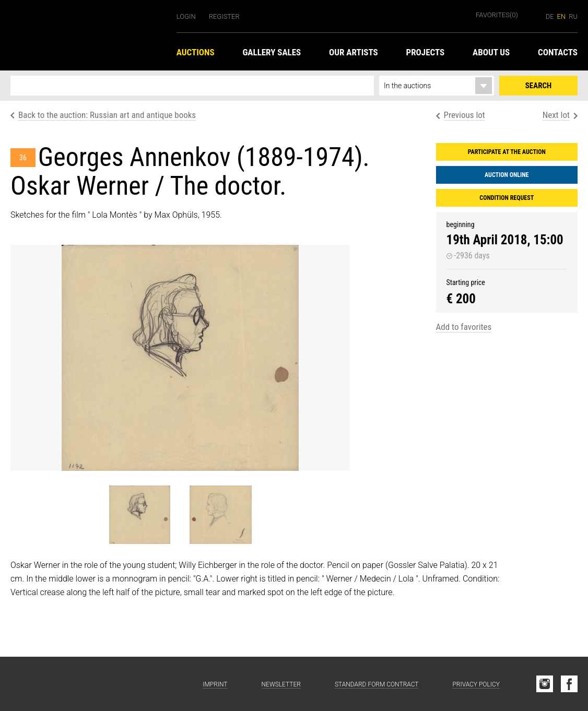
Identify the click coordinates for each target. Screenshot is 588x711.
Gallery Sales (272, 52)
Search (538, 86)
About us (491, 52)
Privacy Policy (476, 684)
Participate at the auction (507, 152)
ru (573, 16)
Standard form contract (377, 684)
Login (186, 16)
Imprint (215, 684)
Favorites (497, 15)
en (562, 16)
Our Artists (354, 52)
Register (224, 16)
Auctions (196, 52)
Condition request (507, 198)
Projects (425, 52)
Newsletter (281, 684)
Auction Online (507, 175)
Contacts (558, 52)
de (550, 16)
